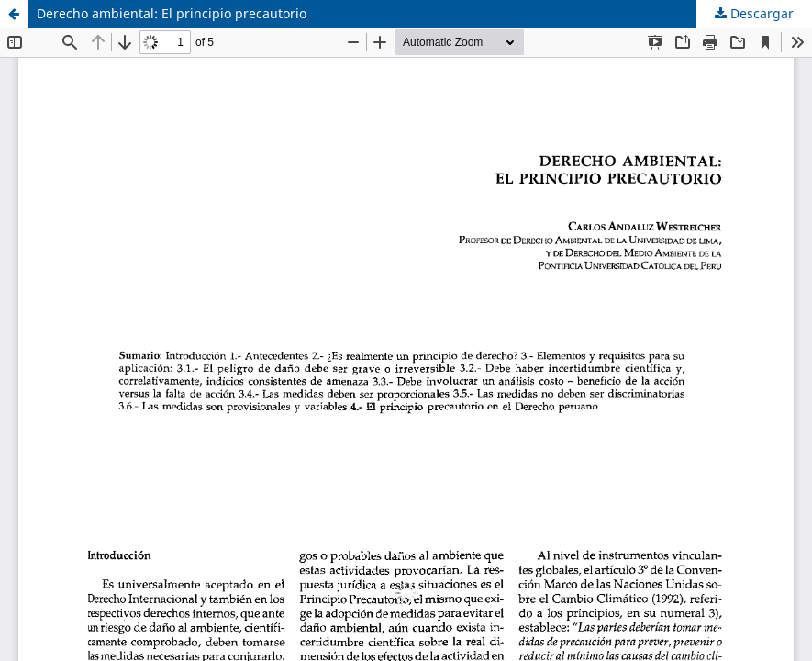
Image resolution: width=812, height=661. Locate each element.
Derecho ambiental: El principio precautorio (172, 13)
